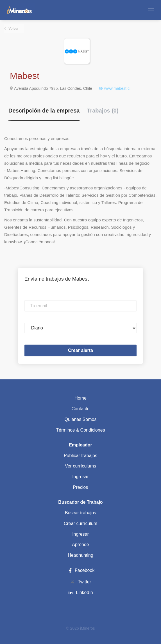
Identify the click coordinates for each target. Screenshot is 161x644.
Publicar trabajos (80, 456)
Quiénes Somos (81, 419)
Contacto (80, 409)
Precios (80, 487)
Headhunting (80, 555)
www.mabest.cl (117, 88)
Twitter (84, 582)
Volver (13, 29)
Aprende (80, 545)
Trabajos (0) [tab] (103, 111)
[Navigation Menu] (151, 10)
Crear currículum (80, 523)
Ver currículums (80, 466)
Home (80, 398)
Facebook (81, 570)
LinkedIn (84, 593)
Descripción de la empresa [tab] (44, 111)
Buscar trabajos (80, 513)
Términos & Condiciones (80, 430)
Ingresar (80, 477)
